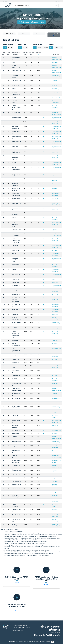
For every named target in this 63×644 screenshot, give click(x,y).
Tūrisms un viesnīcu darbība (56, 89)
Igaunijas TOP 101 (54, 35)
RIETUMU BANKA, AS (16, 133)
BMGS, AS (14, 327)
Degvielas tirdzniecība (55, 180)
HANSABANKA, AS (16, 117)
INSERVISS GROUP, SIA (16, 209)
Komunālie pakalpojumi (55, 230)
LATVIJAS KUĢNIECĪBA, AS (16, 525)
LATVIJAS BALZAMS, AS (15, 506)
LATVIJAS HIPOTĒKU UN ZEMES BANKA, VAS (16, 335)
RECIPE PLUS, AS (16, 489)
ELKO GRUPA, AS (16, 515)
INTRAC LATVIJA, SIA (16, 457)
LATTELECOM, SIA (16, 398)
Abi (5, 47)
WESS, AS (14, 98)
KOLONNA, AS (15, 282)
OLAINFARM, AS (16, 475)
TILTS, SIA (14, 254)
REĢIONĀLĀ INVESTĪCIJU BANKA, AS (15, 260)
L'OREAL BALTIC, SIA (16, 452)
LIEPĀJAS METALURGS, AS (16, 344)
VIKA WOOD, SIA (16, 113)
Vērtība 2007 (25, 53)
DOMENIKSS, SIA (16, 403)
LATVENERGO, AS (16, 376)
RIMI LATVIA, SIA (16, 85)
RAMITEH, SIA (15, 290)
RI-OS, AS (14, 88)
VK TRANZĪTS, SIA (16, 466)
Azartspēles (55, 63)
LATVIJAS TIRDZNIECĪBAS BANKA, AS (15, 158)
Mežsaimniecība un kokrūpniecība (56, 76)
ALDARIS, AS (15, 416)
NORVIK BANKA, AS (17, 142)
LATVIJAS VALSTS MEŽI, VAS (16, 407)
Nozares (39, 34)
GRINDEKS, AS (15, 363)
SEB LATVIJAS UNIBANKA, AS (15, 128)
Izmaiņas (39, 53)
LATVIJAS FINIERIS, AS (16, 323)
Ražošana (55, 80)
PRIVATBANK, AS (16, 285)
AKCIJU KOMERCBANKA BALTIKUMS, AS (16, 241)
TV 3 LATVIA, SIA (16, 279)
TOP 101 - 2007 (9, 34)
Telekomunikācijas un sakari (57, 399)
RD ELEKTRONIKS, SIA (16, 372)
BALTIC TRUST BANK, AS (15, 147)
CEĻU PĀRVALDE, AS (16, 306)
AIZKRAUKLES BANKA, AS (15, 367)
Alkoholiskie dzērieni (55, 417)
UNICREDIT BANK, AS (16, 422)
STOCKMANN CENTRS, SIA (15, 214)
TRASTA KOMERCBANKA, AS (16, 169)
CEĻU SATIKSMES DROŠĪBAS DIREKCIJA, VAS (16, 300)
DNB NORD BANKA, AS (16, 138)
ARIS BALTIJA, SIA (16, 179)
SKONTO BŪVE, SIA (16, 265)
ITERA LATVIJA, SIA (16, 478)
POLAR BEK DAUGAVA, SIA (15, 102)
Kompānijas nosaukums (16, 53)
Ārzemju (46, 47)
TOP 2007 (4, 53)
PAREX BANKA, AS (16, 122)
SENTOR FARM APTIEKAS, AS (15, 185)
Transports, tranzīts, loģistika (56, 59)
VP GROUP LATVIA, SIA (16, 385)
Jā (8, 47)
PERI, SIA (14, 218)
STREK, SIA (14, 437)
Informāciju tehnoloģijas (55, 199)
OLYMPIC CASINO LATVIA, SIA (16, 190)
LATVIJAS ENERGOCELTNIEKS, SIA (17, 108)
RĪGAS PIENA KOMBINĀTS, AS (16, 94)
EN (6, 1)
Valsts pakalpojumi (55, 299)
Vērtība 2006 (32, 53)
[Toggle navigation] (56, 5)
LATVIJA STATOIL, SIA (16, 394)
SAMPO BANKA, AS (16, 246)
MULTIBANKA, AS (16, 274)
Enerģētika (55, 360)
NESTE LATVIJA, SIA (16, 484)
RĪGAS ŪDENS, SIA (16, 229)
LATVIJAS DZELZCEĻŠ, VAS (16, 67)
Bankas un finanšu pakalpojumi (56, 118)
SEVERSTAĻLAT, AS (16, 434)
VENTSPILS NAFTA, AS (16, 59)
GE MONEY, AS (15, 163)
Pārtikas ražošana (56, 93)
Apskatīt (17, 583)
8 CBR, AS (14, 270)
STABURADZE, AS (16, 295)
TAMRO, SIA (15, 340)
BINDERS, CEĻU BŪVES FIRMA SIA (16, 195)
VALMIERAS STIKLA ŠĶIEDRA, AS (16, 81)
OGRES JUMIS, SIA (16, 310)
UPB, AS (14, 500)
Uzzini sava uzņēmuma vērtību (31, 22)
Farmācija (55, 184)
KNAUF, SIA (15, 355)
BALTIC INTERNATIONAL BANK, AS (16, 225)
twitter (57, 1)
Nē (12, 47)
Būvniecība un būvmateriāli (56, 107)
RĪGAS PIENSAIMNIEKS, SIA (16, 350)
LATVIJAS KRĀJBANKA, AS (16, 152)
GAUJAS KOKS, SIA (16, 441)
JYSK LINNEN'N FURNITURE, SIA (16, 496)
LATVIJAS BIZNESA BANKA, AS (16, 175)
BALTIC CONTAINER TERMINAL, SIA (16, 204)
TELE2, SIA (14, 411)
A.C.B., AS (14, 446)
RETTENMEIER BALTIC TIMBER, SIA (16, 235)
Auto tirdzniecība (57, 98)
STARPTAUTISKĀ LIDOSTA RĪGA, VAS (17, 390)
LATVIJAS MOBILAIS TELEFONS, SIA (17, 462)
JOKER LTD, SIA (15, 250)
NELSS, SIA (14, 379)
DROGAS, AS (15, 314)
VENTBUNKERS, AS (16, 71)
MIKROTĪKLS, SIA (16, 199)
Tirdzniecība (55, 85)
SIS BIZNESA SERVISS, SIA (15, 426)
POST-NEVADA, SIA (16, 481)
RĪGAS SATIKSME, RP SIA (16, 520)
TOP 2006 (9, 53)
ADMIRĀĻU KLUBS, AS (16, 511)
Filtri (24, 34)
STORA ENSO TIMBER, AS (15, 76)
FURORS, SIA (15, 492)
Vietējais (40, 47)
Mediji (54, 279)
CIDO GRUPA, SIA (16, 430)
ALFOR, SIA (14, 63)
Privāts (56, 47)
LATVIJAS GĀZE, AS (16, 360)
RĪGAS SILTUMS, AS (16, 470)
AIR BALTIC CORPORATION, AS (16, 318)
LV (4, 1)
